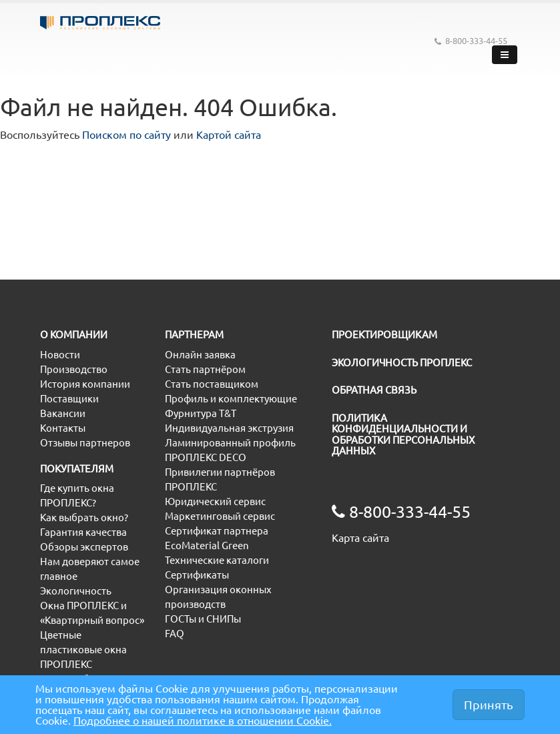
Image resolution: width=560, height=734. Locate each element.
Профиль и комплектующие (231, 399)
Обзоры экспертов (84, 547)
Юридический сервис (215, 501)
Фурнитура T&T (201, 413)
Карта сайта (360, 538)
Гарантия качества (83, 532)
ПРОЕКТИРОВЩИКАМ (384, 335)
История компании (85, 384)
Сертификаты (197, 575)
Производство (74, 369)
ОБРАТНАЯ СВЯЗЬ (374, 390)
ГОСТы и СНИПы (203, 619)
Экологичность (76, 591)
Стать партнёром (205, 369)
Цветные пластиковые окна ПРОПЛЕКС (83, 650)
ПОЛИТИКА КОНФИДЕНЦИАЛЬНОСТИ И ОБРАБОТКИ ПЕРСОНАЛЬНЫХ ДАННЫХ (403, 435)
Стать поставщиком (212, 384)
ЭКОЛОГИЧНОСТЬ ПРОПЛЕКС (402, 363)
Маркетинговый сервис (220, 516)
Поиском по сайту (126, 135)
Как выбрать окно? (84, 517)
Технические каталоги (217, 560)
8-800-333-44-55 (471, 41)
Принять (489, 705)
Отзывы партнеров (85, 443)
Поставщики (69, 399)
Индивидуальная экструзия (229, 428)
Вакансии (63, 413)
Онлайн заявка (200, 355)
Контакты (63, 428)
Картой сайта (229, 135)
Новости (60, 355)
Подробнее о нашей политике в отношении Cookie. (203, 721)
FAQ (175, 634)
